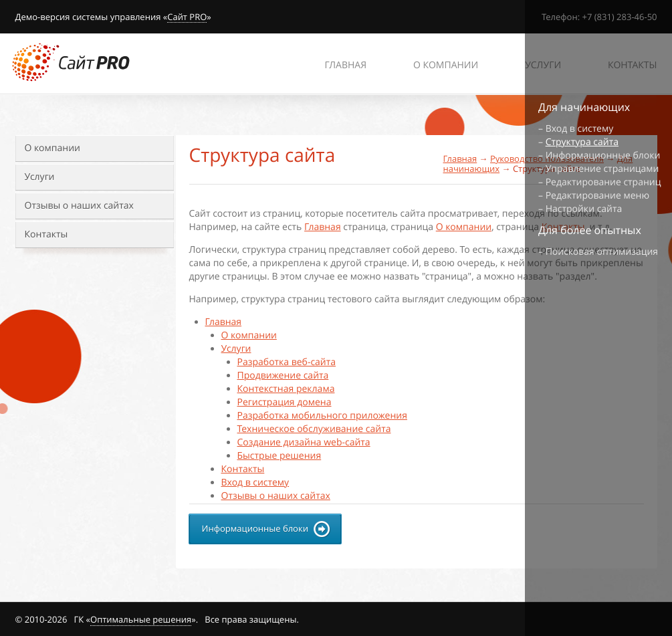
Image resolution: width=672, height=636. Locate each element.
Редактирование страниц (603, 182)
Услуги (40, 177)
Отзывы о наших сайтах (79, 206)
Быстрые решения (279, 456)
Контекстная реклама (286, 389)
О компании (52, 148)
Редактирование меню (597, 196)
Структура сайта (582, 142)
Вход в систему (255, 483)
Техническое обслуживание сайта (314, 429)
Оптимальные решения (141, 619)
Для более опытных (590, 230)
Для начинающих (584, 107)
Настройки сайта (584, 209)
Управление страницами (602, 169)
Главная (460, 158)
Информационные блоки (603, 155)
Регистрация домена (285, 402)
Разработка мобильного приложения (322, 416)
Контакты (46, 234)
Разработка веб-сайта (287, 362)
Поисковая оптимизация (602, 252)
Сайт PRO (187, 17)
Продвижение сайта (283, 376)
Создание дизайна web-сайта (304, 442)
